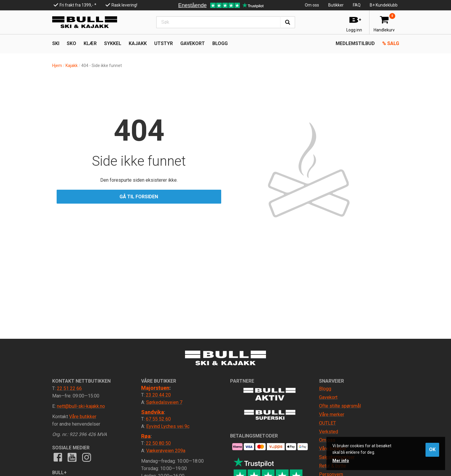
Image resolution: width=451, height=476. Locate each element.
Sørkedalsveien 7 (164, 402)
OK (432, 449)
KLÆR (90, 43)
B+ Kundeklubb (384, 5)
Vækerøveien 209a (166, 451)
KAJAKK (138, 43)
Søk (288, 22)
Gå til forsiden (139, 197)
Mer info (341, 461)
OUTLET (328, 423)
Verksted (329, 432)
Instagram (86, 457)
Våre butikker (83, 417)
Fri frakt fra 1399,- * (78, 5)
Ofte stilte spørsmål (340, 406)
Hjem (57, 66)
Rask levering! (124, 5)
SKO (71, 43)
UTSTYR (164, 43)
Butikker (336, 5)
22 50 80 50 (158, 443)
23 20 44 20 (158, 395)
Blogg (220, 43)
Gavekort (193, 43)
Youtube (72, 457)
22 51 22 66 (69, 388)
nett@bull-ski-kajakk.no (81, 406)
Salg (391, 43)
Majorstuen (155, 388)
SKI (56, 43)
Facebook (58, 457)
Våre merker (332, 414)
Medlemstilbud (355, 43)
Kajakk (72, 66)
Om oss (312, 5)
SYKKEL (113, 43)
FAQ (357, 5)
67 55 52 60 (158, 419)
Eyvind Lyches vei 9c (168, 426)
